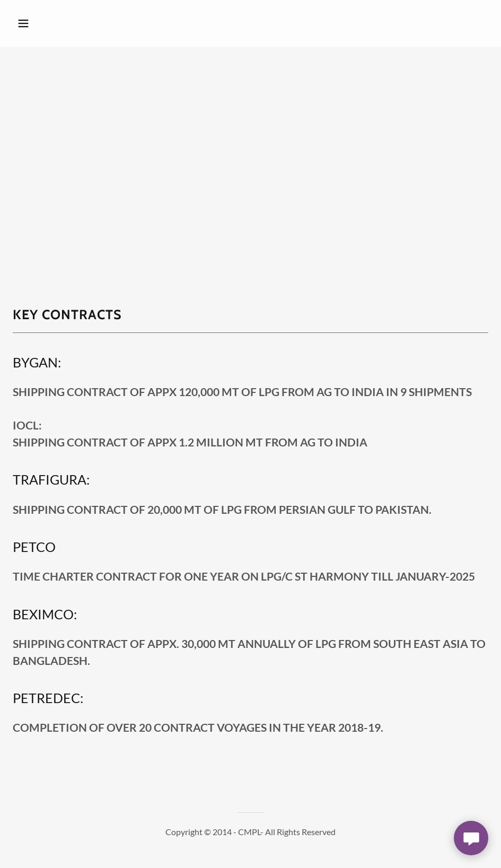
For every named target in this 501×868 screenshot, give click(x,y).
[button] (67, 23)
